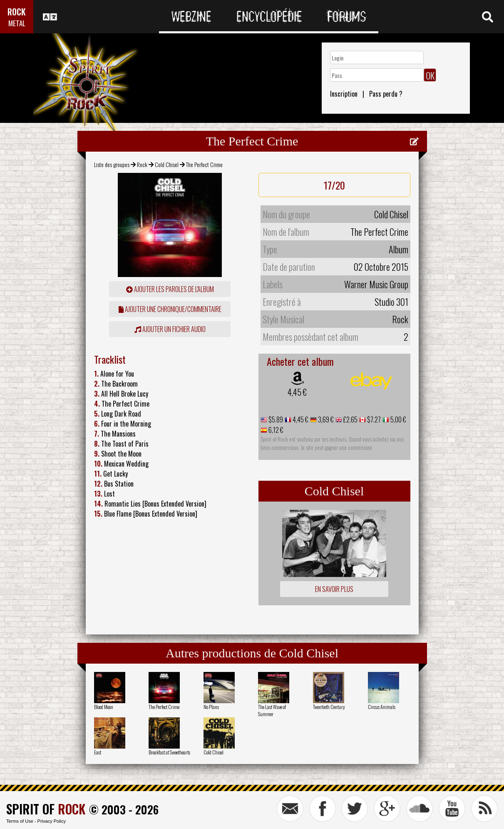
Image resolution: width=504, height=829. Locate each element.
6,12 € (275, 430)
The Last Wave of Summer (272, 710)
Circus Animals (382, 707)
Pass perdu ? (386, 94)
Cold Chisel (167, 164)
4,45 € (297, 392)
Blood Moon (104, 707)
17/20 (334, 185)
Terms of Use (20, 821)
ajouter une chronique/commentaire (170, 309)
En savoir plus (334, 589)
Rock (142, 164)
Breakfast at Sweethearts (169, 752)
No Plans (211, 707)
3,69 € (325, 419)
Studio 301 (391, 302)
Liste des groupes (112, 164)
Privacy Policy (52, 821)
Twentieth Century (329, 707)
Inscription (344, 94)
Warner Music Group (376, 284)
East (98, 752)
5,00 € (398, 419)
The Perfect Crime (164, 707)
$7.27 (373, 419)
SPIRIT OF (46, 809)
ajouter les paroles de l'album (170, 289)
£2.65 (350, 419)
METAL (17, 23)
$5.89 (275, 419)
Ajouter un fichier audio (170, 329)
